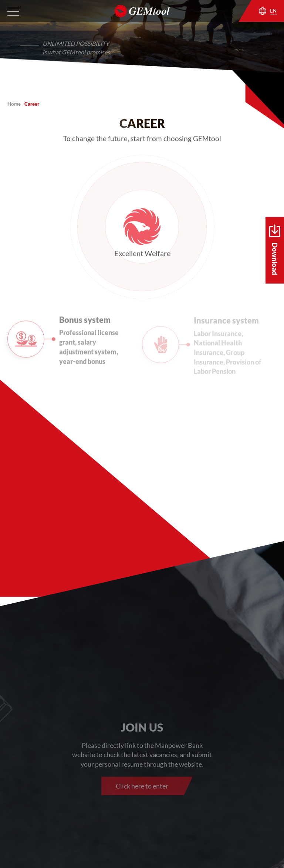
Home (14, 104)
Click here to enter (142, 786)
